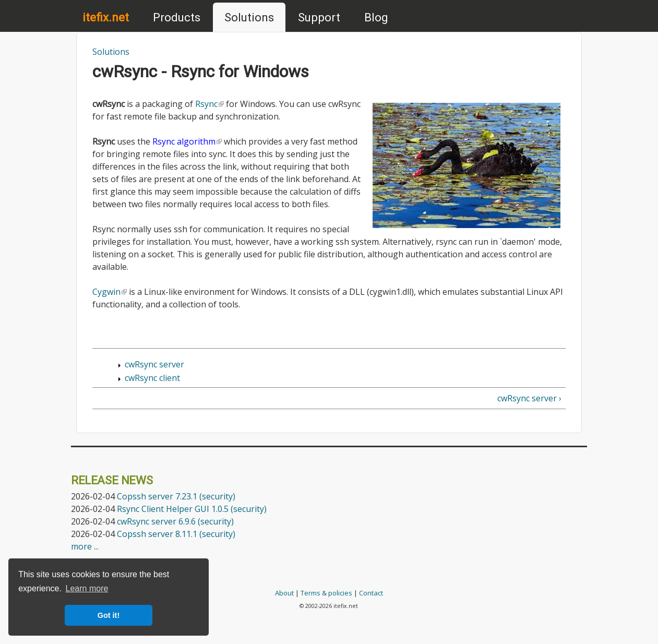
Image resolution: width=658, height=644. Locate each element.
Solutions (249, 17)
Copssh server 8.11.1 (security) (176, 534)
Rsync (210, 104)
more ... (85, 546)
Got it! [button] (109, 615)
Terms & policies (326, 593)
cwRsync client (152, 378)
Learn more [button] (87, 588)
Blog (376, 17)
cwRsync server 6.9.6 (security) (175, 521)
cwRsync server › (529, 398)
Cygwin (110, 292)
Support (319, 17)
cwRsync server (154, 364)
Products (177, 17)
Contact (371, 593)
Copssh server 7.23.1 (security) (176, 496)
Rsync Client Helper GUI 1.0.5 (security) (192, 509)
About (284, 593)
